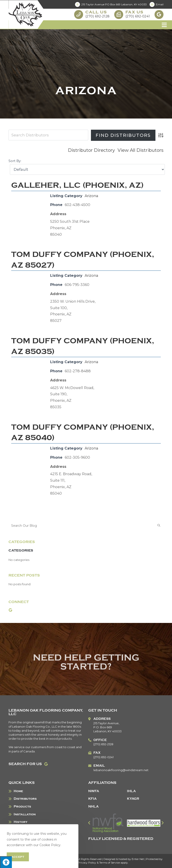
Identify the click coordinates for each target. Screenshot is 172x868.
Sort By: (15, 161)
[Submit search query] (159, 526)
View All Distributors (141, 150)
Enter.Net (138, 859)
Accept (18, 857)
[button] (89, 823)
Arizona (91, 196)
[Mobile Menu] (164, 25)
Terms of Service (110, 863)
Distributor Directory (91, 150)
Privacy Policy (87, 863)
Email (157, 4)
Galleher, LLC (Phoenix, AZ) (77, 185)
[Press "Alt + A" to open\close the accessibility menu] (6, 862)
